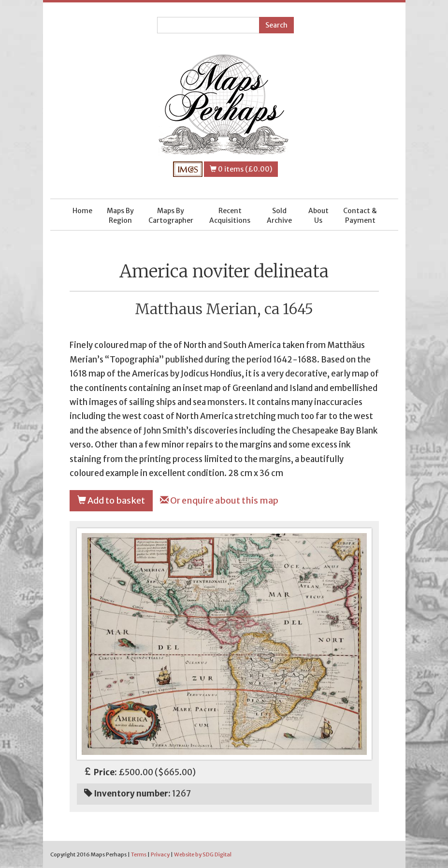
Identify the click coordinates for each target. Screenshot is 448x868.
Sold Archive (279, 216)
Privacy (160, 854)
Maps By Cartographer (171, 216)
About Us (318, 216)
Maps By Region (120, 216)
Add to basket (111, 500)
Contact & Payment (360, 216)
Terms (139, 854)
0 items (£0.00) (241, 169)
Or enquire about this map (219, 500)
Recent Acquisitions (230, 216)
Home (82, 211)
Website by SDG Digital (203, 854)
